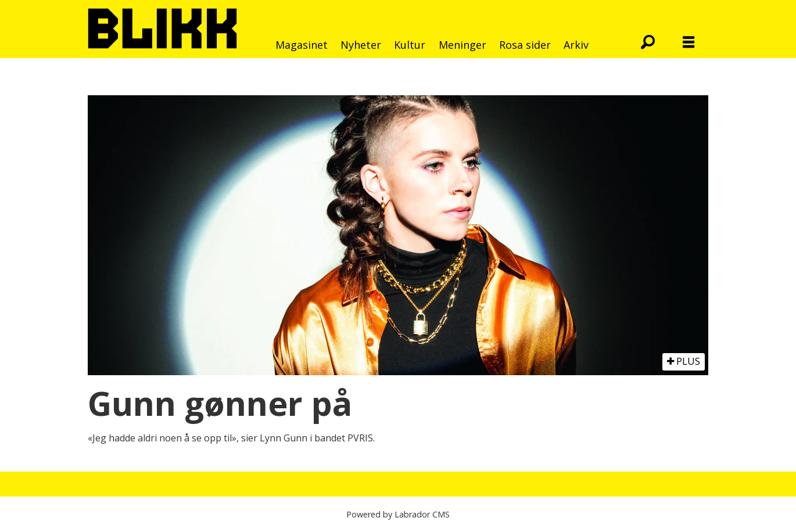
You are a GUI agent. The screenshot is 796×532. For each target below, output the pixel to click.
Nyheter (361, 45)
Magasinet (302, 45)
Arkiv (576, 45)
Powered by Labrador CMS (398, 514)
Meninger (462, 45)
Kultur (410, 45)
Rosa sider (525, 45)
